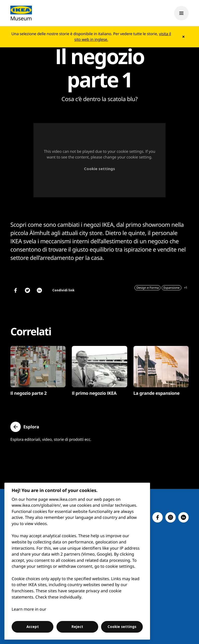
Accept (33, 627)
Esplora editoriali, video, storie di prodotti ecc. (51, 440)
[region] (77, 561)
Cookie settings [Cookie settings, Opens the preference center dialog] (122, 627)
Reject (77, 627)
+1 (186, 288)
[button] (25, 427)
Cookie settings (99, 169)
